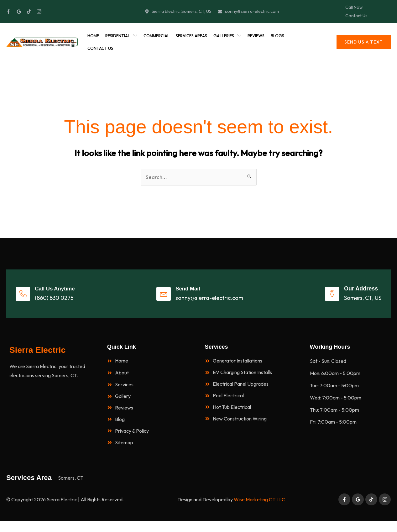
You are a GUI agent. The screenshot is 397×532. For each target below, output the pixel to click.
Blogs (277, 37)
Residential (121, 37)
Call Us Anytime (64, 293)
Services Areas (191, 37)
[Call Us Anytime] (27, 298)
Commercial (157, 37)
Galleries (227, 37)
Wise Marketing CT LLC (259, 510)
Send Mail (194, 293)
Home (93, 37)
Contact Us (100, 50)
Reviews (256, 37)
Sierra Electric (41, 356)
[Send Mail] (165, 298)
